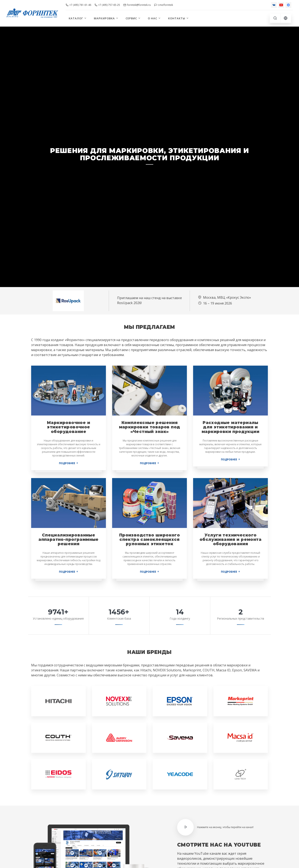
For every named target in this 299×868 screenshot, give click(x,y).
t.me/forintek (164, 5)
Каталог (78, 18)
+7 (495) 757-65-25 (107, 5)
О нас (154, 18)
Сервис (133, 18)
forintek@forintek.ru (137, 5)
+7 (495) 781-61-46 (78, 5)
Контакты (179, 18)
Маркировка (106, 18)
